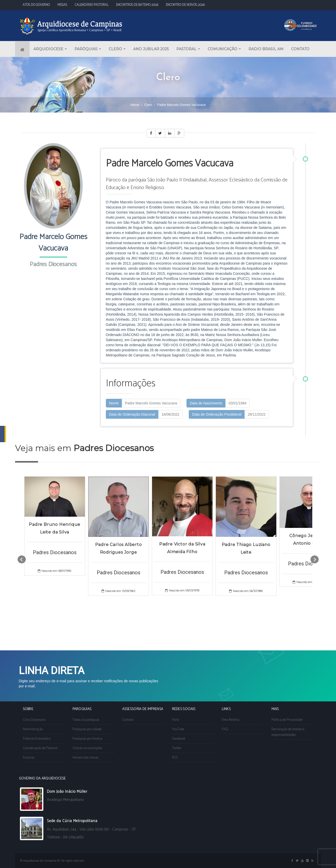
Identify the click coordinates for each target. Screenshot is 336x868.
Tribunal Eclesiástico (37, 739)
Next (315, 560)
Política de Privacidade (287, 720)
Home (135, 105)
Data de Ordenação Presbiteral (217, 414)
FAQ (225, 729)
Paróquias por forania (87, 739)
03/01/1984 (238, 403)
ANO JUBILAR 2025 (151, 49)
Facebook (179, 739)
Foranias (29, 758)
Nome (114, 403)
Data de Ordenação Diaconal (132, 414)
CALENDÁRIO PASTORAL (92, 5)
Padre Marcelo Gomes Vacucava (151, 403)
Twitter (177, 748)
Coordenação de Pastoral (40, 748)
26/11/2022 (257, 414)
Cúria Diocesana (34, 720)
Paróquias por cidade (87, 729)
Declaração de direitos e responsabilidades (288, 732)
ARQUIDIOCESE (50, 49)
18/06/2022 (170, 414)
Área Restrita (231, 720)
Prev (22, 560)
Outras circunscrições (87, 748)
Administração (33, 729)
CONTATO (300, 49)
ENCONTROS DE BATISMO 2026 (137, 5)
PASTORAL (188, 49)
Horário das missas (85, 758)
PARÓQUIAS (88, 49)
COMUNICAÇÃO (224, 49)
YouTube (178, 729)
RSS (175, 758)
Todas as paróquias (86, 720)
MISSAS (62, 5)
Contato (128, 720)
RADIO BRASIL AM (266, 49)
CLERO (117, 49)
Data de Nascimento (206, 403)
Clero (148, 105)
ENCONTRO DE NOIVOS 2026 (185, 5)
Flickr (176, 720)
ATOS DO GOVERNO (36, 5)
